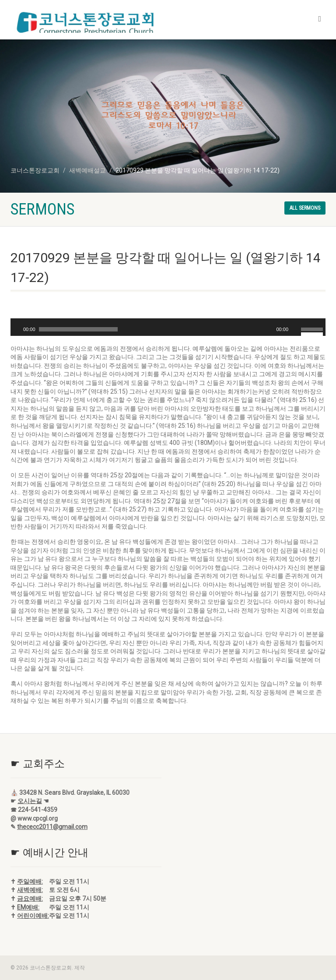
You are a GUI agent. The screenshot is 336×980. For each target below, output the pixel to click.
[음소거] (295, 329)
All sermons (305, 208)
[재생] (16, 329)
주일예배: (30, 881)
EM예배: (28, 907)
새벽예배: (30, 890)
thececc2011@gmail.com (52, 827)
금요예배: (30, 899)
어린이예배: (33, 916)
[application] (168, 327)
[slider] (78, 329)
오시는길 (30, 801)
